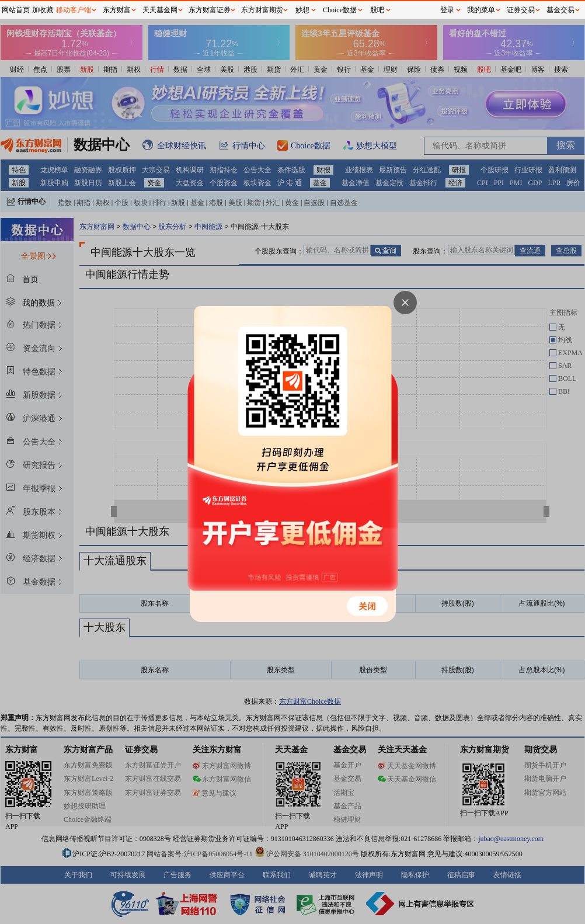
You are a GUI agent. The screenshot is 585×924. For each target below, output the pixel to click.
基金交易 (560, 10)
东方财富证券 (210, 10)
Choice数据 (340, 10)
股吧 (377, 10)
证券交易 (521, 10)
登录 (447, 10)
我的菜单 (481, 10)
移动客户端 (74, 10)
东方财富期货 (262, 10)
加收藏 (43, 10)
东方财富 (117, 10)
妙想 (302, 10)
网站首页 (16, 10)
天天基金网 (160, 10)
